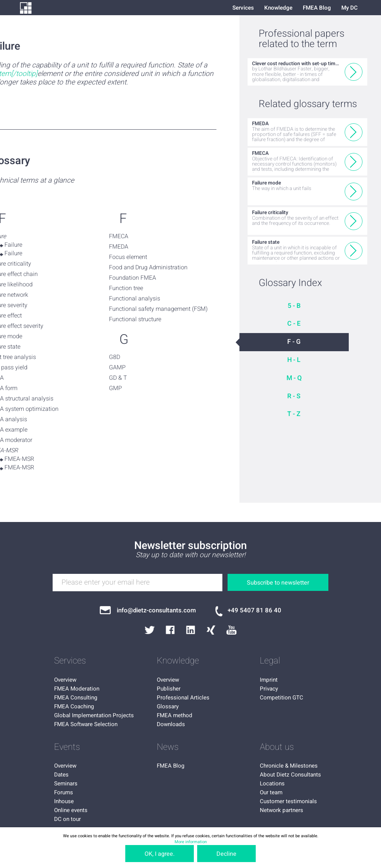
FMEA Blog (317, 8)
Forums (64, 792)
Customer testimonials (288, 801)
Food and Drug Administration (148, 267)
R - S (294, 396)
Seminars (66, 784)
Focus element (128, 257)
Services (243, 8)
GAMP (117, 368)
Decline (226, 854)
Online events (71, 810)
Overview (65, 680)
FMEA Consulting (76, 698)
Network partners (281, 810)
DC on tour (67, 819)
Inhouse (64, 801)
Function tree (126, 288)
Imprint (269, 680)
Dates (61, 775)
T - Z (294, 414)
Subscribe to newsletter (278, 583)
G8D (115, 357)
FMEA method (175, 715)
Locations (272, 784)
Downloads (171, 724)
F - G (294, 342)
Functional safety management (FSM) (158, 309)
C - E (294, 324)
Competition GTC (281, 698)
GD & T (118, 378)
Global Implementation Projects (94, 715)
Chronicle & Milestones (289, 766)
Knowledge (278, 8)
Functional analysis (135, 299)
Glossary (168, 706)
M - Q (294, 378)
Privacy (269, 689)
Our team (271, 792)
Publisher (169, 689)
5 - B (294, 306)
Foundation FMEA (132, 278)
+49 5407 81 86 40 (254, 610)
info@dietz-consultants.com (156, 610)
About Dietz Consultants (290, 775)
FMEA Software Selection (86, 724)
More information (191, 842)
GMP (115, 388)
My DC (349, 8)
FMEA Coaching (74, 706)
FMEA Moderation (77, 689)
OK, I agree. (160, 854)
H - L (294, 360)
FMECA (119, 236)
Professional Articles (183, 698)
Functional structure (135, 319)
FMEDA (119, 247)
